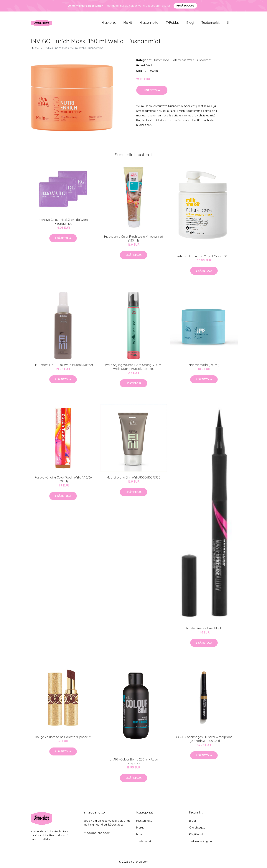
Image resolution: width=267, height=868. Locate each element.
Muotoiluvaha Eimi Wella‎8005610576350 (133, 477)
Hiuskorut (109, 23)
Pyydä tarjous (185, 6)
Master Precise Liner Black (204, 628)
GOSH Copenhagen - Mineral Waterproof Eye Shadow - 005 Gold (204, 739)
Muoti (140, 834)
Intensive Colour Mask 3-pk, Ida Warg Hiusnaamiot (63, 222)
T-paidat (172, 23)
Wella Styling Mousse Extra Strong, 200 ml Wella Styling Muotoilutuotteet (133, 367)
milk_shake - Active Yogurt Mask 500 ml (204, 256)
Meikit (128, 23)
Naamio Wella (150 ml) (204, 365)
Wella (191, 60)
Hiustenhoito (149, 23)
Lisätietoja (152, 90)
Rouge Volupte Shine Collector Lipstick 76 (63, 737)
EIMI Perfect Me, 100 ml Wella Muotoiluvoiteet (63, 365)
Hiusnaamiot (203, 60)
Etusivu (35, 48)
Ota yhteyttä (197, 827)
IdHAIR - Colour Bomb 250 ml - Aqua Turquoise (133, 761)
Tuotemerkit (211, 23)
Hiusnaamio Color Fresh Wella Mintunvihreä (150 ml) (134, 239)
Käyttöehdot (197, 834)
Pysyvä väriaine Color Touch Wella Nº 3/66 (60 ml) (63, 479)
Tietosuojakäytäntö (202, 841)
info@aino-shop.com (97, 833)
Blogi (190, 23)
